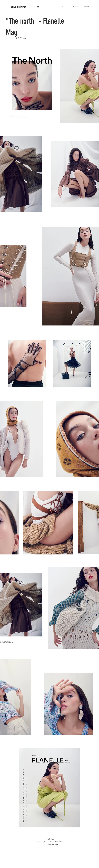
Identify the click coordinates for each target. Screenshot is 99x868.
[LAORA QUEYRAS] (23, 7)
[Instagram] (38, 7)
